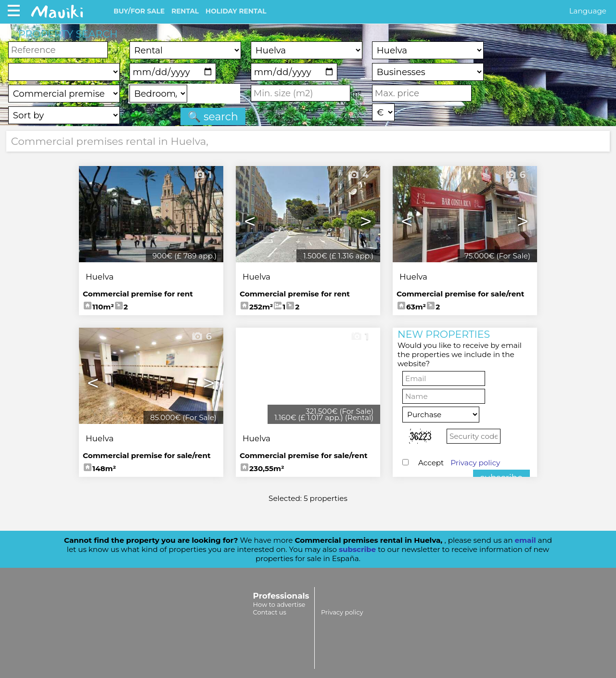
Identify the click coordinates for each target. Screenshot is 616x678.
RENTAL (185, 11)
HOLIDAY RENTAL (236, 11)
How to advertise (279, 604)
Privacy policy (475, 463)
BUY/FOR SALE (139, 11)
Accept (459, 463)
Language (588, 11)
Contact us (270, 612)
